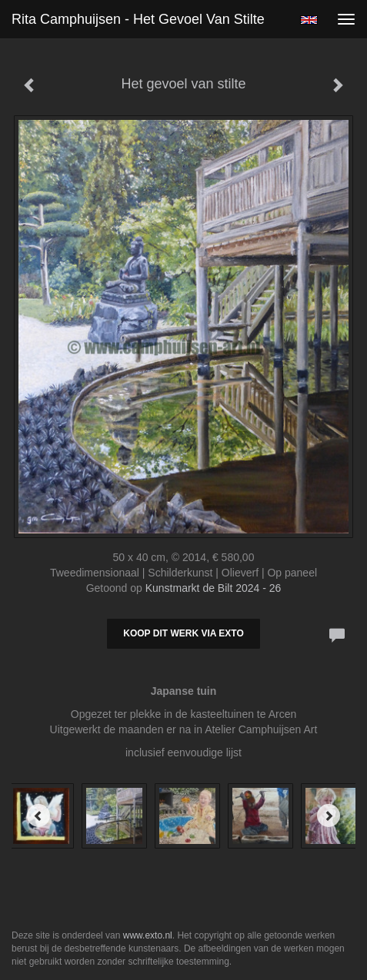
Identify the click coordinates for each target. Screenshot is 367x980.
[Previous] (38, 816)
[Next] (329, 816)
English (309, 20)
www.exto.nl (148, 935)
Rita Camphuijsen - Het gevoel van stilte (138, 19)
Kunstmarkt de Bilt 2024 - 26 (214, 588)
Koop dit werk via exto (183, 633)
